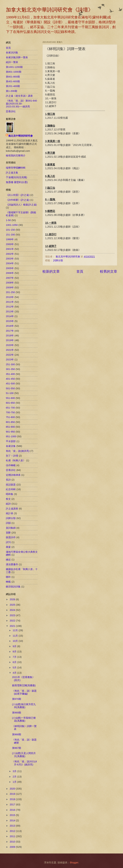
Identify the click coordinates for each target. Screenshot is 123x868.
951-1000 (11, 436)
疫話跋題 (11, 485)
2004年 (10, 263)
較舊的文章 (109, 271)
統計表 (10, 513)
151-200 (10, 235)
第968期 (17, 734)
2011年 (10, 302)
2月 (15, 777)
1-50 (8, 220)
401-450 (10, 379)
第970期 (17, 699)
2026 (13, 599)
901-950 (10, 432)
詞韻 (8, 523)
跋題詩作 (11, 537)
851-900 (10, 427)
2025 (13, 605)
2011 (13, 836)
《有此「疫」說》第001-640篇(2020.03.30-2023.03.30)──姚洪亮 (21, 104)
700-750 (10, 412)
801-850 (10, 422)
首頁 (80, 271)
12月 (16, 630)
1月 (15, 782)
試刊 (8, 542)
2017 (13, 805)
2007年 (10, 278)
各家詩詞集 (12, 53)
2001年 (10, 249)
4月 (15, 673)
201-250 (10, 292)
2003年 (10, 259)
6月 (15, 662)
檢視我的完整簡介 (16, 156)
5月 (15, 668)
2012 (13, 831)
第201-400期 (13, 86)
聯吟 (8, 577)
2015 (13, 815)
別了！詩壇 (12, 456)
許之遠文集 (12, 173)
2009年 (10, 288)
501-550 (10, 388)
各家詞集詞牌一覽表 (17, 57)
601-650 (10, 403)
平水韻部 (11, 441)
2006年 (10, 273)
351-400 (10, 374)
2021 (13, 626)
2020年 (10, 345)
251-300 (10, 364)
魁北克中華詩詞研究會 (21, 136)
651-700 (10, 408)
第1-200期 (11, 91)
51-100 (10, 393)
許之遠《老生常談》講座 (19, 96)
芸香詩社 (11, 111)
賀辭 (8, 533)
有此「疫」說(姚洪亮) (18, 451)
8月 (15, 652)
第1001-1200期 (14, 67)
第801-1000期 (14, 72)
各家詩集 (11, 446)
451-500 (10, 384)
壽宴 (8, 547)
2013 (13, 826)
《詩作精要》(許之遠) (18, 200)
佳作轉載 (11, 465)
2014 (13, 820)
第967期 (17, 748)
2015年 (10, 321)
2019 (13, 794)
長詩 (8, 480)
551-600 (10, 398)
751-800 (10, 417)
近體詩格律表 (13, 475)
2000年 (10, 244)
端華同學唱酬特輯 (16, 168)
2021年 (10, 350)
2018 (13, 799)
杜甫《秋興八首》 (16, 460)
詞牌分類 (58, 260)
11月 (16, 636)
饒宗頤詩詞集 (13, 587)
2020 (13, 789)
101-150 (10, 230)
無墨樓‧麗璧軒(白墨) (17, 182)
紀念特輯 (11, 489)
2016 (13, 810)
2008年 (10, 283)
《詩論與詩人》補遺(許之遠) (21, 205)
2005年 (10, 268)
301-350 (10, 369)
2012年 (10, 307)
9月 (15, 646)
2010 (13, 842)
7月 (15, 657)
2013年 (10, 312)
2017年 (10, 331)
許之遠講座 (12, 509)
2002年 (10, 254)
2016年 (10, 326)
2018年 (10, 336)
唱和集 (10, 494)
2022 (13, 621)
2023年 (10, 360)
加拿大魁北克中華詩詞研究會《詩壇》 (50, 10)
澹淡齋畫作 (12, 564)
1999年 (10, 239)
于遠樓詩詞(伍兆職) (16, 177)
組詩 (8, 504)
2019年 (10, 340)
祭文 (8, 499)
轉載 (8, 582)
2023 (13, 615)
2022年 (10, 355)
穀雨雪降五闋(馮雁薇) (24, 685)
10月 (16, 641)
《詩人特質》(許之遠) (18, 195)
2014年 (10, 316)
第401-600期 (13, 81)
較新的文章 (51, 271)
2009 (13, 847)
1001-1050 (12, 225)
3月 (15, 771)
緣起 (8, 560)
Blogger (74, 863)
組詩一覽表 (12, 62)
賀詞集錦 (11, 528)
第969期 (17, 713)
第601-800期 (13, 77)
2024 (13, 610)
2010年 (10, 297)
